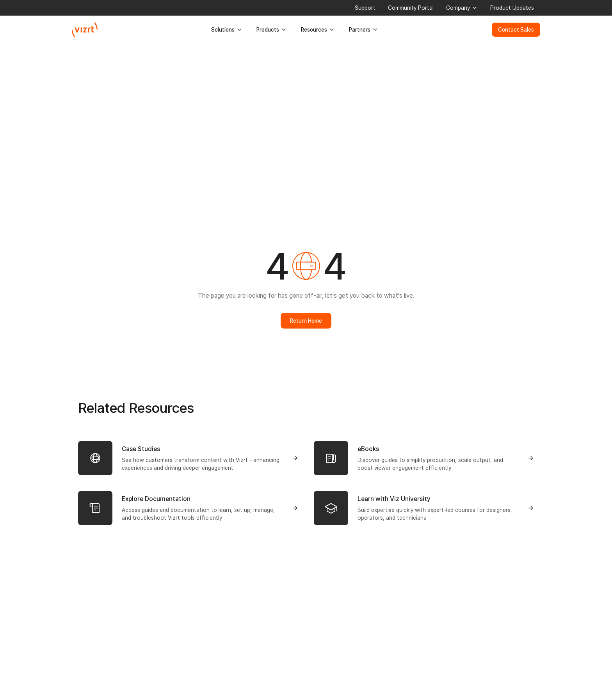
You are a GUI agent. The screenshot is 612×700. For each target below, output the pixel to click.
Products (272, 30)
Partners (364, 30)
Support (365, 8)
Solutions (227, 30)
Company (462, 8)
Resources (318, 30)
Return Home (306, 321)
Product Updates (512, 8)
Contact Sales (516, 30)
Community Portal (411, 8)
